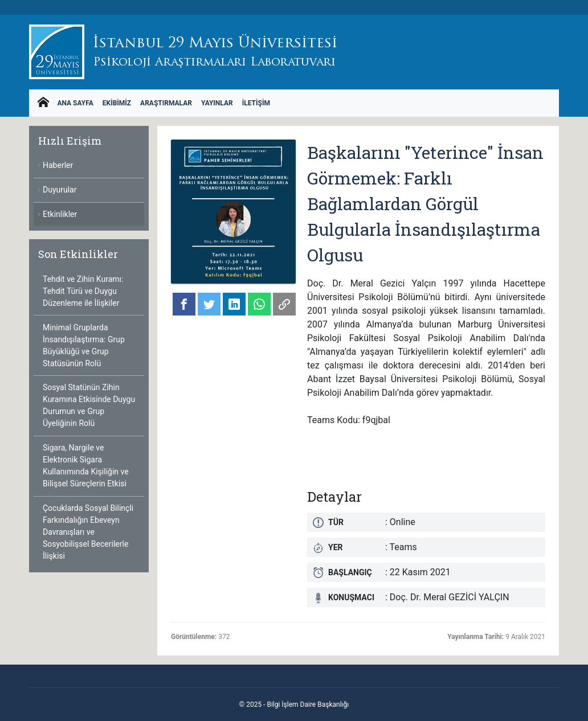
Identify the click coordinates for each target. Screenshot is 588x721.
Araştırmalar (166, 103)
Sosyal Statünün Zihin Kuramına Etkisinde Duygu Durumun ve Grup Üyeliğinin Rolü (89, 405)
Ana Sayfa (75, 103)
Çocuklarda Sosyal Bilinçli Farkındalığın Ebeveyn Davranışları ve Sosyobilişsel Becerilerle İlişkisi (88, 532)
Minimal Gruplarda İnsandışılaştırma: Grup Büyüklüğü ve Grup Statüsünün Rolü (84, 345)
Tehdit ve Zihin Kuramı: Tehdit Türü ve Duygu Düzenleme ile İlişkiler (83, 291)
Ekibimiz (117, 103)
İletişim (256, 103)
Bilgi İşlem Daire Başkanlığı (308, 704)
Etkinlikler (60, 214)
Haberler (58, 165)
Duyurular (60, 190)
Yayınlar (217, 103)
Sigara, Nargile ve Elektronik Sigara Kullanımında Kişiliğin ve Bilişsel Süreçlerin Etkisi (86, 466)
